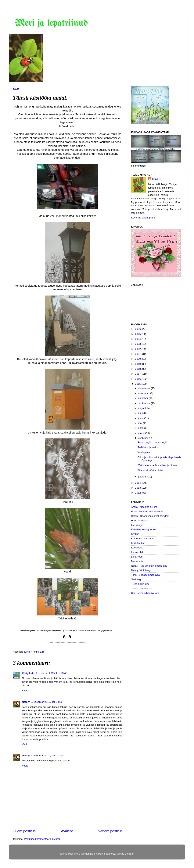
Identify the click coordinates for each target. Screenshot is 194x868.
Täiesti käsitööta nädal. (151, 470)
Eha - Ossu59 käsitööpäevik (147, 511)
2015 (138, 384)
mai (141, 423)
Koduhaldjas (138, 543)
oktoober (143, 398)
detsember (145, 388)
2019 (138, 364)
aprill (141, 428)
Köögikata (28, 673)
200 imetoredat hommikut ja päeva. (158, 465)
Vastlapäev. (144, 452)
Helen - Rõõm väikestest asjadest (150, 516)
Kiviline (135, 534)
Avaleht (67, 831)
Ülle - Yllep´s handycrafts (145, 593)
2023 (138, 344)
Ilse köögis (137, 525)
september (145, 403)
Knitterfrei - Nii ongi (142, 539)
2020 (138, 359)
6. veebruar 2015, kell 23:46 (51, 673)
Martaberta (137, 561)
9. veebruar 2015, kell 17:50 (47, 755)
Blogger (129, 854)
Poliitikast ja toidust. (149, 447)
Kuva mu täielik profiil (143, 218)
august (142, 408)
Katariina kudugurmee (144, 529)
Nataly (26, 702)
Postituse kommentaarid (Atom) (42, 839)
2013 (138, 488)
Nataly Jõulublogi (141, 570)
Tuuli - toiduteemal (142, 588)
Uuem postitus (24, 831)
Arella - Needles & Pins (144, 507)
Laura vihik (137, 552)
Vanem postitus (110, 831)
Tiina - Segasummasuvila (145, 575)
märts (142, 433)
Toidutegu (137, 579)
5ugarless (110, 854)
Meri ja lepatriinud (51, 23)
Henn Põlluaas (139, 521)
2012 (138, 493)
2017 (138, 374)
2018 (138, 369)
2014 (138, 483)
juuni (141, 418)
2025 (138, 334)
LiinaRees (137, 557)
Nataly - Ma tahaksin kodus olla (149, 566)
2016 (138, 379)
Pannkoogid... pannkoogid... (153, 442)
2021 (138, 354)
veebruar (144, 438)
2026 (138, 329)
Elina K (156, 179)
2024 (138, 339)
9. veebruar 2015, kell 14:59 (47, 702)
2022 (138, 349)
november (144, 393)
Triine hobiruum (140, 584)
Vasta (25, 691)
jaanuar (143, 477)
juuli (141, 413)
